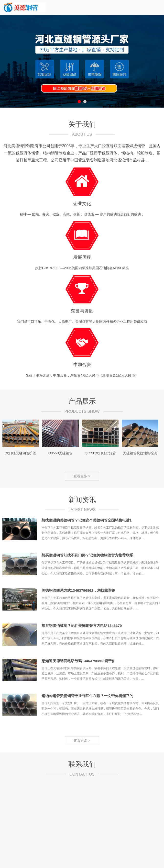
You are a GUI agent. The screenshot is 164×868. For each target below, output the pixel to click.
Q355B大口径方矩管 (100, 453)
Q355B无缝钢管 (61, 453)
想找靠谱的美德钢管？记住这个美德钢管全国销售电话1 (87, 520)
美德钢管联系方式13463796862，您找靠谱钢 (78, 590)
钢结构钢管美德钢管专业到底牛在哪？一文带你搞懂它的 (87, 696)
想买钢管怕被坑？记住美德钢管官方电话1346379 (82, 626)
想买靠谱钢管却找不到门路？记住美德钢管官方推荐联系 (87, 555)
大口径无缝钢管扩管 (21, 453)
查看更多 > (82, 476)
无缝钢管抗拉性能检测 (140, 453)
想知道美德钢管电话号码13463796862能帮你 (78, 661)
